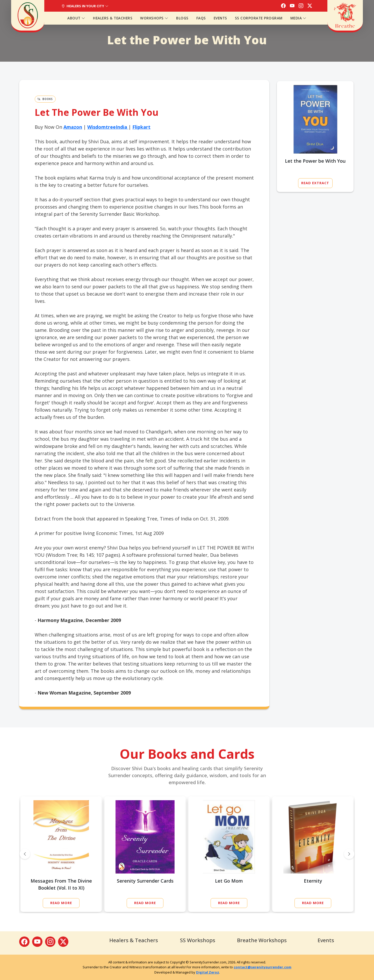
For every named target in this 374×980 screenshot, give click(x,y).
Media (299, 18)
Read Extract (315, 183)
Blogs (182, 18)
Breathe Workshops (262, 940)
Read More (61, 903)
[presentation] (25, 854)
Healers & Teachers (113, 18)
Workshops (154, 18)
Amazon (73, 127)
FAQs (201, 18)
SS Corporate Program (259, 18)
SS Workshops (198, 940)
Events (220, 18)
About (76, 18)
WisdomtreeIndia (107, 127)
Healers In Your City (85, 6)
